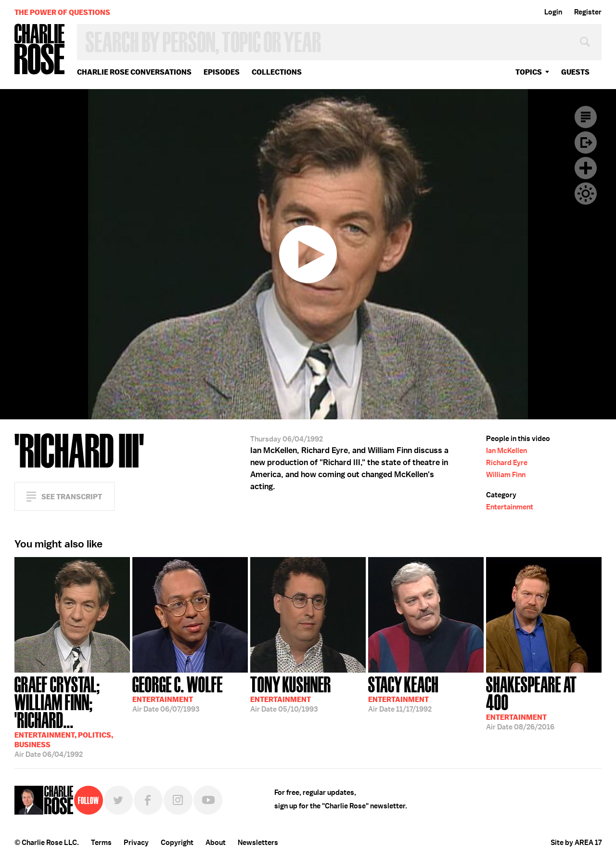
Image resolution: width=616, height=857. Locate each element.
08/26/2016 (544, 702)
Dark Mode (586, 194)
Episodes (222, 72)
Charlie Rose (40, 50)
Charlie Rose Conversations (134, 72)
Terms (101, 843)
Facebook (148, 800)
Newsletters (258, 843)
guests (575, 72)
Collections (277, 72)
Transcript (586, 117)
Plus (586, 168)
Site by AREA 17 (576, 843)
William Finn (506, 475)
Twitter (118, 800)
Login (553, 12)
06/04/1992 (72, 716)
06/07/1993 (178, 693)
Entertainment (510, 507)
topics (529, 72)
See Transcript (72, 497)
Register (588, 12)
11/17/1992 (403, 693)
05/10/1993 (291, 693)
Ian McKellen (507, 451)
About (216, 843)
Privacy (136, 843)
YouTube (208, 800)
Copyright (177, 843)
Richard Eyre (507, 463)
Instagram (178, 800)
